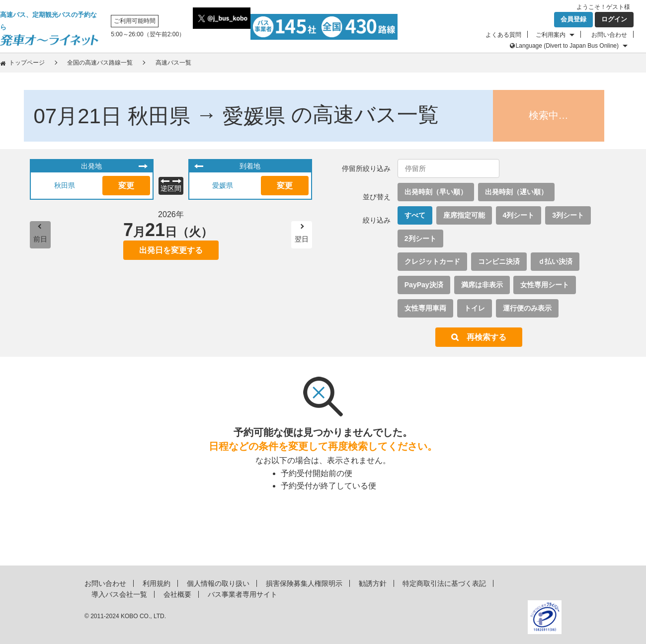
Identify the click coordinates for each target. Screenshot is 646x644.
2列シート (420, 239)
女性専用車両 (425, 308)
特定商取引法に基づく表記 (444, 583)
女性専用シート (545, 285)
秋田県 (65, 185)
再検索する (486, 337)
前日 (40, 239)
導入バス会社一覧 (119, 594)
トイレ (475, 308)
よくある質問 (503, 35)
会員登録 (573, 19)
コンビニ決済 (499, 261)
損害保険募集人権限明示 (304, 583)
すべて (415, 215)
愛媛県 (223, 185)
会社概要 (177, 594)
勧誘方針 (373, 583)
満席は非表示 (482, 285)
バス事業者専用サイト (242, 594)
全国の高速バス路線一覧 (100, 63)
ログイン (614, 19)
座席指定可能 (464, 215)
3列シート (568, 215)
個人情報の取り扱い (218, 583)
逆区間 (171, 188)
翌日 (302, 239)
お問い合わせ (609, 35)
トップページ (27, 63)
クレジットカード (432, 261)
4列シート (519, 215)
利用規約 (157, 583)
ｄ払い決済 (555, 261)
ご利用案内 (551, 35)
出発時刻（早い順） (436, 192)
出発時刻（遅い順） (516, 192)
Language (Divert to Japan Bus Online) (567, 46)
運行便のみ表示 (527, 308)
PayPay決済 (424, 285)
